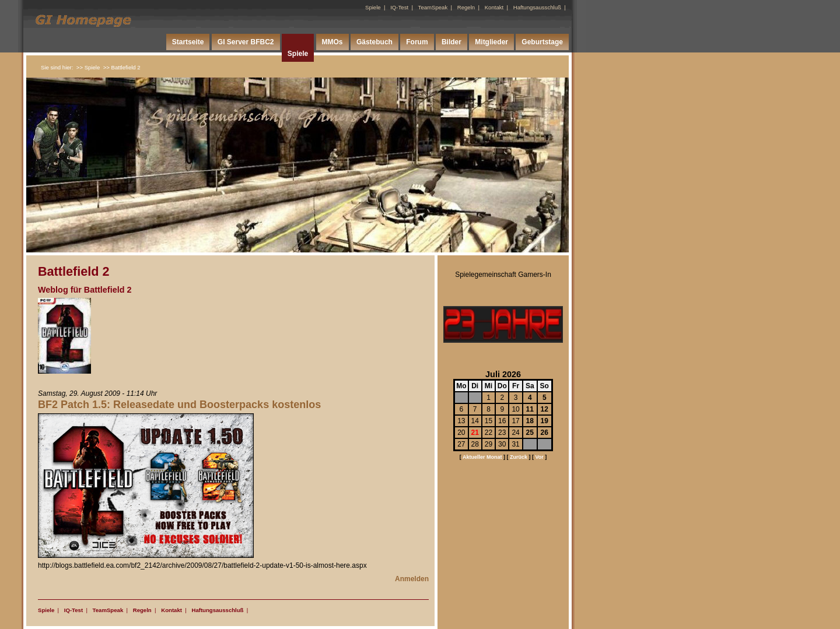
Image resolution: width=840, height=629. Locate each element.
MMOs (332, 42)
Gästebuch (374, 42)
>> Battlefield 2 (122, 67)
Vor (539, 457)
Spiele (373, 7)
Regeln (466, 7)
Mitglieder (491, 42)
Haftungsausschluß (537, 7)
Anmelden (412, 579)
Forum (417, 42)
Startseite (188, 42)
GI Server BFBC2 (246, 42)
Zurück (519, 457)
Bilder (452, 42)
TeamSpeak (433, 7)
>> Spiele (88, 67)
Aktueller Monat (482, 457)
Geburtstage (542, 42)
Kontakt (494, 7)
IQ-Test (399, 7)
